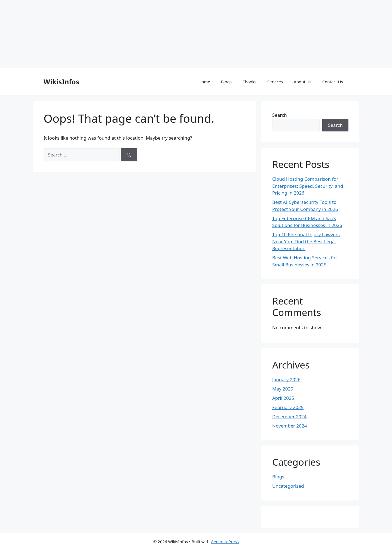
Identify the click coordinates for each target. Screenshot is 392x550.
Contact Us (333, 82)
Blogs (226, 82)
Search (280, 115)
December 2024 (289, 417)
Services (275, 82)
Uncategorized (288, 486)
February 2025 (288, 407)
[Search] (129, 155)
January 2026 (286, 380)
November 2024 (290, 426)
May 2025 (283, 389)
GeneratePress (225, 542)
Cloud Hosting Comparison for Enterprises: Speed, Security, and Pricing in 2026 (308, 186)
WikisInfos (61, 82)
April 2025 (283, 398)
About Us (303, 82)
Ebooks (249, 82)
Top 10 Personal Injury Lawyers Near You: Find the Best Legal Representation (306, 241)
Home (204, 82)
